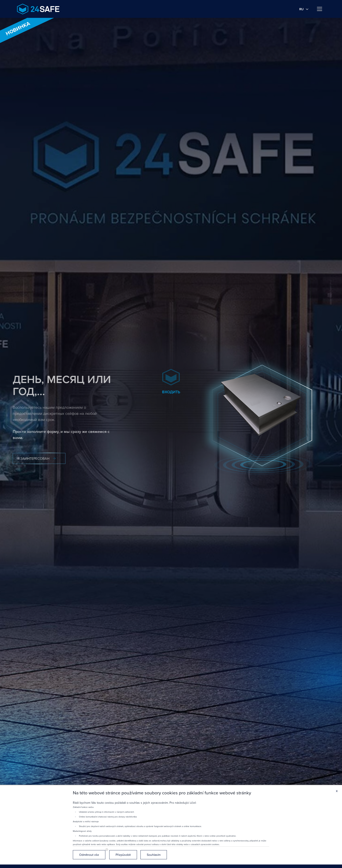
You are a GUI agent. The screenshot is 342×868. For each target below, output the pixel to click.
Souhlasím (154, 855)
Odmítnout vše (89, 855)
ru (304, 9)
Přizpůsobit (123, 855)
